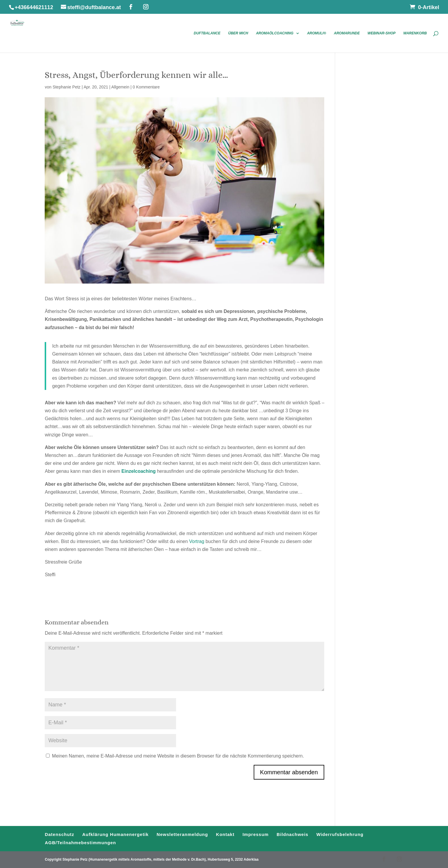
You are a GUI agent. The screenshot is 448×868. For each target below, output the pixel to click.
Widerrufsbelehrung (340, 834)
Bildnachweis (292, 834)
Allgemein (120, 87)
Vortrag (197, 541)
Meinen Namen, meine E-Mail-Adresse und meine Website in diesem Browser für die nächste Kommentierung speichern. (178, 756)
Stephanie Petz (67, 87)
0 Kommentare (146, 87)
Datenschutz (59, 834)
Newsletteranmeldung (182, 834)
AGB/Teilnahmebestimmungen (80, 843)
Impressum (256, 834)
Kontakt (225, 834)
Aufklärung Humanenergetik (116, 834)
